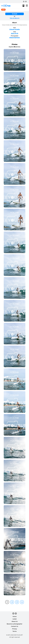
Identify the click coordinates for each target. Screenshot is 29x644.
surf (3, 10)
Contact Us (15, 626)
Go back (15, 14)
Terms (14, 631)
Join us (20, 6)
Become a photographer (14, 624)
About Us (15, 621)
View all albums (15, 18)
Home (15, 617)
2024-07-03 (15, 33)
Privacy (14, 629)
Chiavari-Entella (14, 29)
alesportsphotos (14, 38)
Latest (15, 619)
